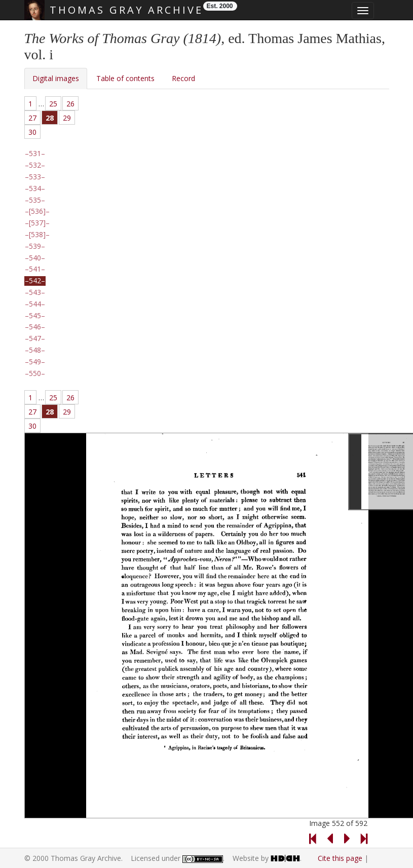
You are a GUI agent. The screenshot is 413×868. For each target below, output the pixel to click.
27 (32, 118)
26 (70, 104)
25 (53, 104)
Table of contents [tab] (125, 78)
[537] (37, 223)
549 (35, 362)
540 (35, 258)
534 (35, 188)
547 (35, 338)
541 (35, 269)
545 (35, 316)
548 (35, 350)
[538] (37, 235)
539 (35, 246)
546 (35, 327)
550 (35, 373)
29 (67, 118)
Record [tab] (183, 78)
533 (35, 177)
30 (32, 132)
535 (35, 200)
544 (35, 304)
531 (35, 154)
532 (35, 165)
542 (35, 281)
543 (35, 292)
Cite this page (340, 858)
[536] (37, 211)
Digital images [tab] (56, 78)
